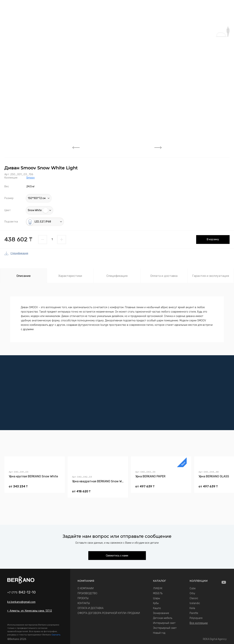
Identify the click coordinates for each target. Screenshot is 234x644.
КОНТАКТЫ (84, 603)
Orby (192, 593)
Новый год (159, 633)
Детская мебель (163, 618)
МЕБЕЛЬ (158, 593)
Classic (194, 598)
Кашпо (157, 608)
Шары (156, 598)
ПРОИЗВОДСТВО (87, 593)
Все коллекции (199, 623)
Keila (192, 608)
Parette (194, 613)
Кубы (156, 603)
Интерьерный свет (164, 623)
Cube (193, 588)
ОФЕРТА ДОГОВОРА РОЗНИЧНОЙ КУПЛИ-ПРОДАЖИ (109, 613)
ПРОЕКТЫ (83, 598)
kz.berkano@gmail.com (21, 602)
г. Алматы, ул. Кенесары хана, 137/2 (30, 611)
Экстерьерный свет (165, 628)
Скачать (56, 635)
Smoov (31, 178)
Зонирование (161, 613)
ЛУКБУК (158, 588)
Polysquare (196, 618)
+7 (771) (21, 592)
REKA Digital (215, 639)
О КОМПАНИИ (86, 588)
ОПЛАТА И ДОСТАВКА (90, 608)
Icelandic (195, 603)
